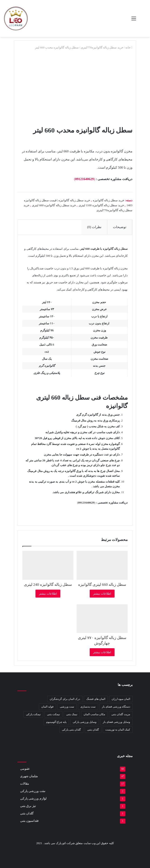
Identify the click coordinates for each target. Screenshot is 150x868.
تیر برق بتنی (28, 806)
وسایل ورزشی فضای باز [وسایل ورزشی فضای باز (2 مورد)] (116, 722)
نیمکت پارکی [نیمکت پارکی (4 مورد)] (33, 714)
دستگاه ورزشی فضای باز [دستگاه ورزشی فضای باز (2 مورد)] (116, 707)
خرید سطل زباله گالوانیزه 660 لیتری (54, 205)
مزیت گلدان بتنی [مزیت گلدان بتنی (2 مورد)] (121, 714)
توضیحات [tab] (120, 227)
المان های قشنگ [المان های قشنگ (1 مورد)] (96, 699)
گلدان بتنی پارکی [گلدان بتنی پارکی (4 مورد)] (71, 730)
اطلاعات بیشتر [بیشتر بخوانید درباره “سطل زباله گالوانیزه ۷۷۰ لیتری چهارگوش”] (102, 652)
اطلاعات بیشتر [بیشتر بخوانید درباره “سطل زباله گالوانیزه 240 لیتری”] (48, 594)
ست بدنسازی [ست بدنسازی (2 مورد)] (88, 707)
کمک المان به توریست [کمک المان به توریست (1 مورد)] (118, 730)
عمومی (25, 769)
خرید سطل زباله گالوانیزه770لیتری (102, 47)
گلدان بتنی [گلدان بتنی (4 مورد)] (93, 730)
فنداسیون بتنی (29, 821)
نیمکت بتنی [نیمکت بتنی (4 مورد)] (53, 714)
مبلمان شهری (29, 776)
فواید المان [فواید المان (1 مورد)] (47, 707)
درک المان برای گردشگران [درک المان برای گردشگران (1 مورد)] (65, 699)
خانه (128, 47)
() (85, 179)
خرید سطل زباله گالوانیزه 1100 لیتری (101, 205)
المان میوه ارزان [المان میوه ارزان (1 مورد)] (121, 699)
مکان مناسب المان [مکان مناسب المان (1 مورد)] (94, 714)
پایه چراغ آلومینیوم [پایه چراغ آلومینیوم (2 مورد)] (56, 722)
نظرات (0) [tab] (94, 227)
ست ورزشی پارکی (33, 791)
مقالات (25, 784)
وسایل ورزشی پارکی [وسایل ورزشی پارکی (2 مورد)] (85, 722)
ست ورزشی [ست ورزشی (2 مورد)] (67, 707)
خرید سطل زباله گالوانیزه (109, 200)
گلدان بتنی (27, 813)
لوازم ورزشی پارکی (33, 798)
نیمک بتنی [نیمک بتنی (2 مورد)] (72, 714)
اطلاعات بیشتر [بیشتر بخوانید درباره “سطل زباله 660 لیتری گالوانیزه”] (102, 594)
